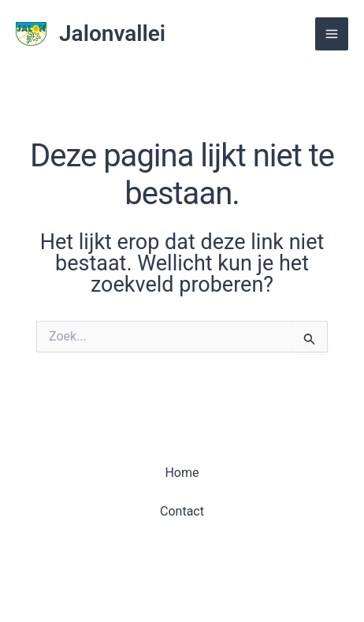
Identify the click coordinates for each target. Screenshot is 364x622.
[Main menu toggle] (332, 34)
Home (182, 473)
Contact (182, 511)
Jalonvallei (112, 34)
